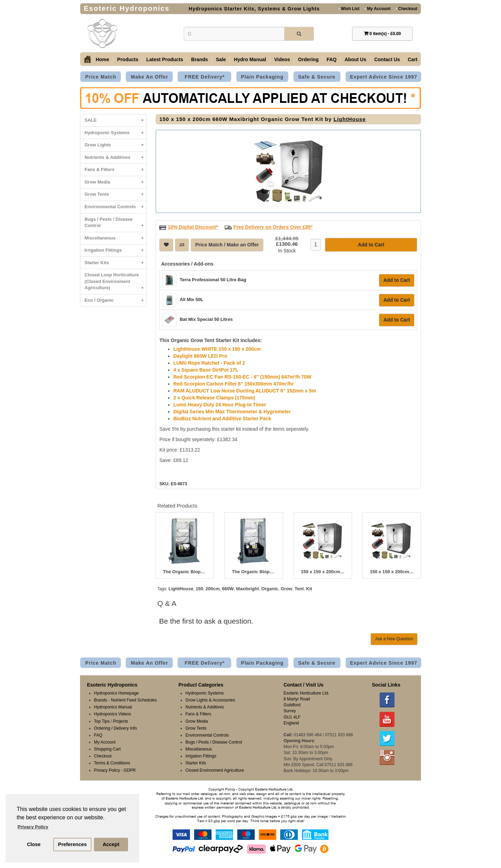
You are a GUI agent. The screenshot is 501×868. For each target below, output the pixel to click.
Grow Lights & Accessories (210, 699)
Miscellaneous (116, 238)
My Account (377, 9)
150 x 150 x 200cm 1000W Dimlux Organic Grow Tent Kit (392, 571)
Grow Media (116, 182)
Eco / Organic (116, 301)
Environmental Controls (116, 207)
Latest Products (165, 59)
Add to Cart (397, 279)
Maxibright (248, 588)
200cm (213, 588)
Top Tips (102, 721)
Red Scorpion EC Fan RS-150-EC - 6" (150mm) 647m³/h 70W (242, 376)
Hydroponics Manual (113, 706)
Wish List (349, 9)
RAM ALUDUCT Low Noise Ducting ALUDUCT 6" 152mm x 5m (245, 390)
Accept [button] (111, 844)
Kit (309, 588)
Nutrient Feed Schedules (134, 699)
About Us (355, 59)
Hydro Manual (250, 59)
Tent (299, 588)
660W (228, 588)
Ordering (308, 59)
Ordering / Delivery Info (115, 728)
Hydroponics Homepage (116, 692)
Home (102, 59)
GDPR (130, 770)
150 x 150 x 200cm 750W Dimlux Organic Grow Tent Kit (323, 571)
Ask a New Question (394, 638)
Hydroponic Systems (116, 133)
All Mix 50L (191, 299)
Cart (413, 59)
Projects (121, 721)
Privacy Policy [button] (33, 827)
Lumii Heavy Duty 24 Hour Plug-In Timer (220, 404)
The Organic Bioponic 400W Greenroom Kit (185, 571)
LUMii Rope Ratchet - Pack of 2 (209, 362)
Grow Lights (116, 145)
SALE (116, 120)
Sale (221, 59)
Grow (287, 588)
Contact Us (387, 59)
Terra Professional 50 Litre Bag (213, 279)
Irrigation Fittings (116, 250)
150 (199, 588)
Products (128, 59)
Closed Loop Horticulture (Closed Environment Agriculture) (116, 283)
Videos (282, 59)
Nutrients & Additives (116, 158)
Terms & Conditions (112, 762)
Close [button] (34, 844)
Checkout (406, 9)
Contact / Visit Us (304, 684)
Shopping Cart (107, 748)
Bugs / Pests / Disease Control (116, 224)
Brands (199, 59)
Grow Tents (116, 194)
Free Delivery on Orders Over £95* (273, 226)
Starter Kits (116, 263)
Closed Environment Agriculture (215, 770)
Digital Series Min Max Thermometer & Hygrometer (232, 411)
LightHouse (350, 119)
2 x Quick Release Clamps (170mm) (214, 397)
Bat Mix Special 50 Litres (206, 319)
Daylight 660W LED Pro (200, 355)
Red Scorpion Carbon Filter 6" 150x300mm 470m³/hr (233, 383)
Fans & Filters (116, 170)
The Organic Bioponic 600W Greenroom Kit (254, 571)
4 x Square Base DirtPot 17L (206, 369)
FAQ (332, 59)
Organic (270, 588)
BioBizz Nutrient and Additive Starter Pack (222, 418)
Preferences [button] (72, 844)
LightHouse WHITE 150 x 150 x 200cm (217, 348)
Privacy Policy (107, 770)
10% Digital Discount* (193, 226)
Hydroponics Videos (113, 713)
